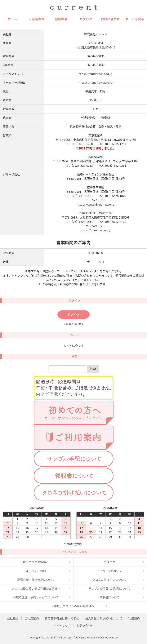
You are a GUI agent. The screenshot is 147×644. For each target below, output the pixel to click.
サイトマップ (62, 626)
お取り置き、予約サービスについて (36, 597)
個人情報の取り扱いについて (104, 618)
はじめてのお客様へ (36, 562)
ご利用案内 (37, 19)
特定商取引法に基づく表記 (62, 618)
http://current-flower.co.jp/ (96, 82)
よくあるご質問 (36, 571)
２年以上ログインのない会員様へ (73, 606)
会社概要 (61, 19)
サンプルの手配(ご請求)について (110, 588)
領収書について (110, 597)
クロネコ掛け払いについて (110, 580)
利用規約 (134, 618)
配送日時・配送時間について (36, 580)
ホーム (12, 19)
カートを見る (135, 19)
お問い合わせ (110, 19)
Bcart (115, 637)
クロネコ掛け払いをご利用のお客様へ (36, 588)
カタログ (86, 19)
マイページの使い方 (110, 571)
